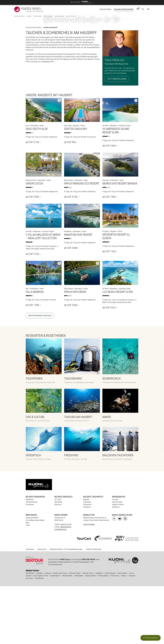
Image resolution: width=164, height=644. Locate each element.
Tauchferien (37, 16)
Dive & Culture (71, 16)
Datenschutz (42, 607)
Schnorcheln (48, 16)
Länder (29, 16)
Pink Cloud (115, 633)
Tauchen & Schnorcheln (124, 9)
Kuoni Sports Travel (41, 633)
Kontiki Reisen (110, 631)
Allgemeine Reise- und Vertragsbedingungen (66, 607)
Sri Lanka (58, 557)
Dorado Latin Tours (60, 631)
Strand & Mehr (105, 9)
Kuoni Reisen (122, 631)
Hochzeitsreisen (32, 560)
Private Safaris (103, 633)
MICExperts (79, 633)
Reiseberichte (119, 554)
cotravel (48, 631)
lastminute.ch (55, 633)
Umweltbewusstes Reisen (35, 578)
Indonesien (87, 560)
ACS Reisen (30, 631)
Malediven (87, 565)
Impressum (30, 607)
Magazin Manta (118, 562)
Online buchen (20, 16)
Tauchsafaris (59, 16)
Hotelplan (99, 631)
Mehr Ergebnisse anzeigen (40, 373)
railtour (124, 633)
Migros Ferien (91, 633)
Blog (27, 581)
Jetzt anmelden (89, 582)
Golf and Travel (75, 631)
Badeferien (30, 557)
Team (28, 583)
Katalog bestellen (32, 575)
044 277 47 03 (66, 582)
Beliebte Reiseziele (64, 554)
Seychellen (58, 560)
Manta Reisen (68, 633)
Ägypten (86, 557)
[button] (143, 9)
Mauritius (58, 562)
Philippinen (87, 562)
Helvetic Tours (88, 631)
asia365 (39, 631)
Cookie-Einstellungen (94, 607)
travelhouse (39, 636)
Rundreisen (30, 562)
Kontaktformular (61, 587)
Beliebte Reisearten (35, 554)
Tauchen (115, 557)
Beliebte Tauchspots (93, 554)
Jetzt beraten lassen (117, 137)
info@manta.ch (66, 585)
